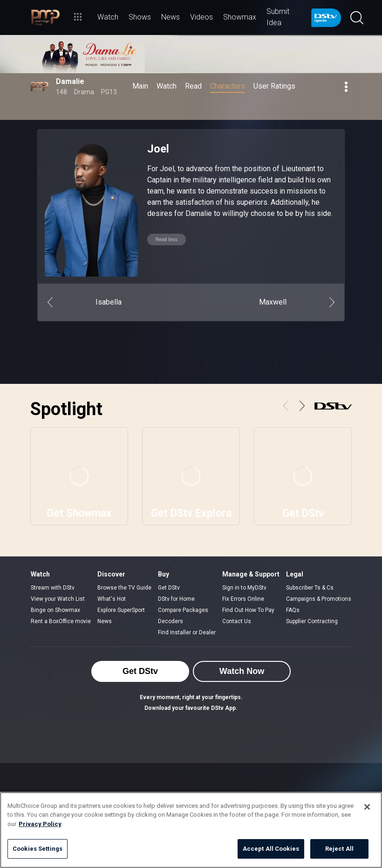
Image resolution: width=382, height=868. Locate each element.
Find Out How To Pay (248, 610)
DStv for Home (176, 599)
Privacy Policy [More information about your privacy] (40, 824)
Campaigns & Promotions (319, 599)
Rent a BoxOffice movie (61, 621)
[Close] (367, 807)
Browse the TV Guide (124, 588)
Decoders (171, 621)
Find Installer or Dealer (187, 632)
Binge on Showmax (55, 610)
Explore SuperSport (121, 610)
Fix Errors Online (243, 599)
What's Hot (112, 599)
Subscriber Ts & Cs (310, 588)
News (105, 621)
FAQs (293, 610)
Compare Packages (183, 610)
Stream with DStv (53, 588)
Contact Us (237, 621)
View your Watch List (58, 599)
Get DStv (169, 588)
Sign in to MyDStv (244, 588)
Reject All (339, 849)
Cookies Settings (38, 849)
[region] (191, 830)
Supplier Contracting (312, 621)
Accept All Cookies (271, 849)
